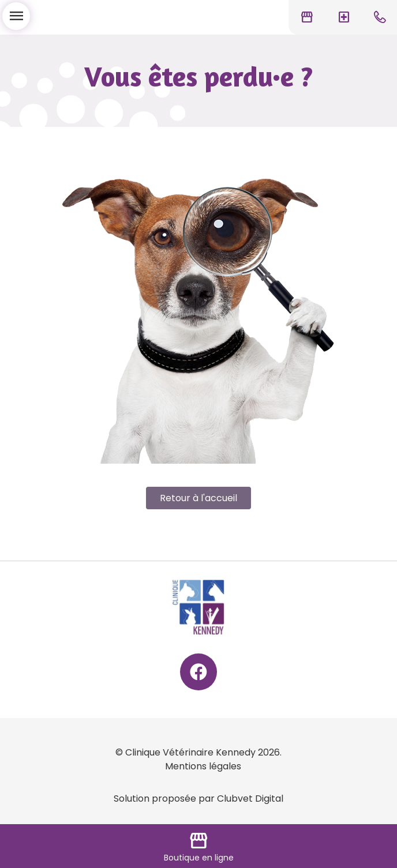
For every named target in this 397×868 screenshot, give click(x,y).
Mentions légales (203, 766)
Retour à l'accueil (198, 498)
